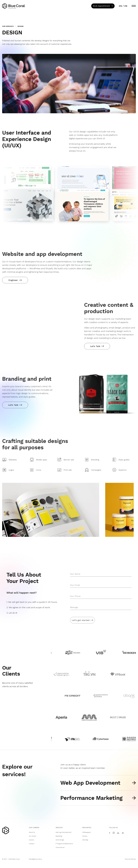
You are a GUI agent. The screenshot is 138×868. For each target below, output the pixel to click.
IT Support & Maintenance (64, 844)
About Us (32, 832)
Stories (85, 836)
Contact (32, 844)
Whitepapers (87, 832)
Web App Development (64, 832)
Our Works (32, 836)
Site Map (85, 840)
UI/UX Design (60, 840)
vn (126, 6)
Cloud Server (60, 847)
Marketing (59, 836)
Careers (32, 840)
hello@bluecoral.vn (35, 859)
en (120, 6)
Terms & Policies (130, 859)
